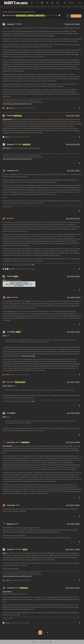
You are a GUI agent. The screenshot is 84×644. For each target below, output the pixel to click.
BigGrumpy (10, 518)
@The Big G (27, 138)
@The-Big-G (7, 142)
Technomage (11, 499)
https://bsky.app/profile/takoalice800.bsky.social (17, 98)
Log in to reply (76, 10)
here (33, 259)
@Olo (16, 270)
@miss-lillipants (20, 376)
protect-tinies (11, 436)
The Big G (10, 110)
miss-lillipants (11, 326)
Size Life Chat (10, 9)
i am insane (10, 165)
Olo (8, 213)
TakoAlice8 (10, 18)
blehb (8, 291)
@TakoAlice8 (17, 110)
